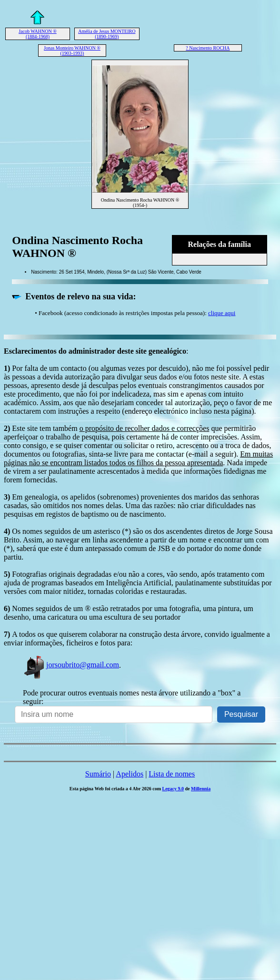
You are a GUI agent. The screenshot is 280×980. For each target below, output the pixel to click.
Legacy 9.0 (173, 789)
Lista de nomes (172, 774)
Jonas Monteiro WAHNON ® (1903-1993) (72, 51)
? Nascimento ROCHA (208, 48)
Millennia (201, 789)
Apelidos (130, 774)
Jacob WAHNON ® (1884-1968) (38, 34)
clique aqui (222, 313)
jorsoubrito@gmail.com (71, 665)
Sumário (98, 774)
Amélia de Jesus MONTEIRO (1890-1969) (107, 34)
